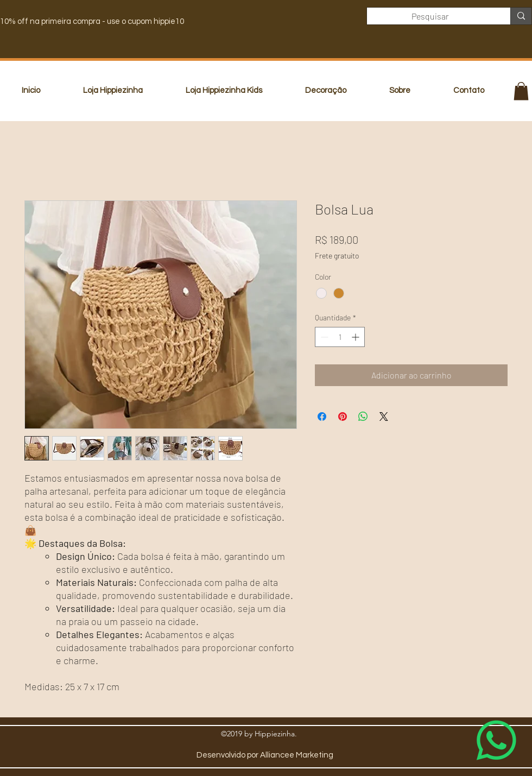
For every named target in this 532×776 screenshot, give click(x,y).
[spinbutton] (340, 337)
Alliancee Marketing (297, 755)
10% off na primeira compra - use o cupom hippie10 (92, 21)
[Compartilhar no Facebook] (322, 417)
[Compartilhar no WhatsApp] (363, 417)
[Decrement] (323, 337)
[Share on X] (384, 417)
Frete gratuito (337, 255)
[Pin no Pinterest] (343, 417)
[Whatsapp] (496, 740)
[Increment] (356, 337)
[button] (521, 91)
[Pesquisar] (430, 16)
